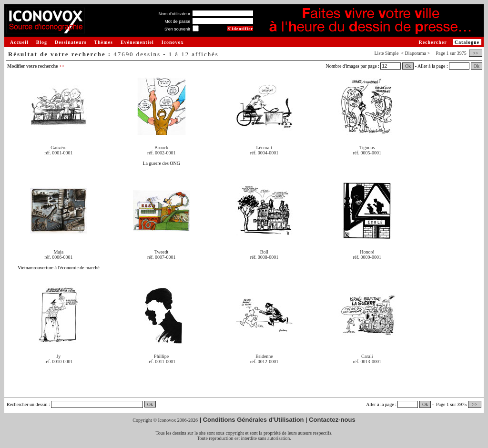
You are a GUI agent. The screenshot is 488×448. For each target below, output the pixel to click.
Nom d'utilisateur (175, 14)
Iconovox (173, 42)
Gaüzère (58, 148)
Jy (58, 356)
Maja (59, 252)
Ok (408, 66)
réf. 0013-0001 (367, 361)
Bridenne (264, 356)
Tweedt (161, 252)
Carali (367, 356)
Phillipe (161, 356)
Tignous (367, 148)
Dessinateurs (71, 42)
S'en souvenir (177, 29)
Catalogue (467, 42)
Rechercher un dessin (27, 404)
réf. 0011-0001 (161, 361)
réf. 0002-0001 (161, 153)
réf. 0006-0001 (58, 257)
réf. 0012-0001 (264, 361)
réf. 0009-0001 (367, 257)
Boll (264, 252)
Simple (392, 53)
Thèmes (104, 42)
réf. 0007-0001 (161, 257)
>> (476, 53)
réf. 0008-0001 (264, 257)
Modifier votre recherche (36, 66)
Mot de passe (177, 21)
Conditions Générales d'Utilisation (254, 420)
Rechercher (432, 42)
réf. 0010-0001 (58, 361)
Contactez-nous (332, 420)
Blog (42, 42)
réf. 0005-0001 (367, 153)
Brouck (161, 148)
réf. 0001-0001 (58, 153)
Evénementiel (137, 42)
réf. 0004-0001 (264, 153)
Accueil (19, 42)
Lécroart (264, 148)
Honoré (367, 252)
